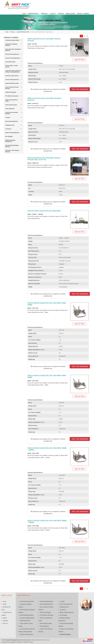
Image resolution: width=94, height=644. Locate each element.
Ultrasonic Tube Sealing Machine (12, 151)
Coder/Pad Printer (10, 62)
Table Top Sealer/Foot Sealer (11, 100)
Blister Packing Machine (12, 133)
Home (24, 14)
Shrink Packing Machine (12, 54)
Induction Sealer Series (12, 76)
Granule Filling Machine (12, 80)
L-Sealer (8, 117)
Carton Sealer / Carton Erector (12, 66)
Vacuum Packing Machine (13, 58)
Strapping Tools (10, 125)
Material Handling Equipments (10, 141)
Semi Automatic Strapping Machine (13, 50)
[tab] (14, 40)
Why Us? (5, 623)
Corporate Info (33, 14)
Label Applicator (10, 109)
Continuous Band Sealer (12, 40)
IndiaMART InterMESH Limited (25, 642)
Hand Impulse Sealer (11, 105)
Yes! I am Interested (80, 89)
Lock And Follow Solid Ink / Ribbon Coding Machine (13, 71)
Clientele (61, 14)
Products (45, 14)
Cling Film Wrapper (11, 92)
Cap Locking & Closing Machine (12, 88)
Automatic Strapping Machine (11, 45)
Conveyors (8, 129)
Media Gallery (70, 14)
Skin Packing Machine (12, 121)
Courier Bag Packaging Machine (12, 146)
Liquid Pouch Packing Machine (12, 113)
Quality (53, 14)
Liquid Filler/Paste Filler (23, 32)
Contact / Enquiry (83, 14)
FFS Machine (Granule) (12, 96)
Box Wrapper (9, 136)
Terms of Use (45, 640)
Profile (5, 604)
